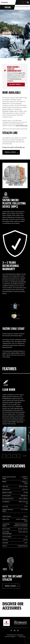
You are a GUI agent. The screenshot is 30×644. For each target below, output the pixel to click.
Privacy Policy (22, 637)
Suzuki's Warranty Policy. (22, 126)
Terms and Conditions (10, 637)
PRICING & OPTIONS (12, 152)
